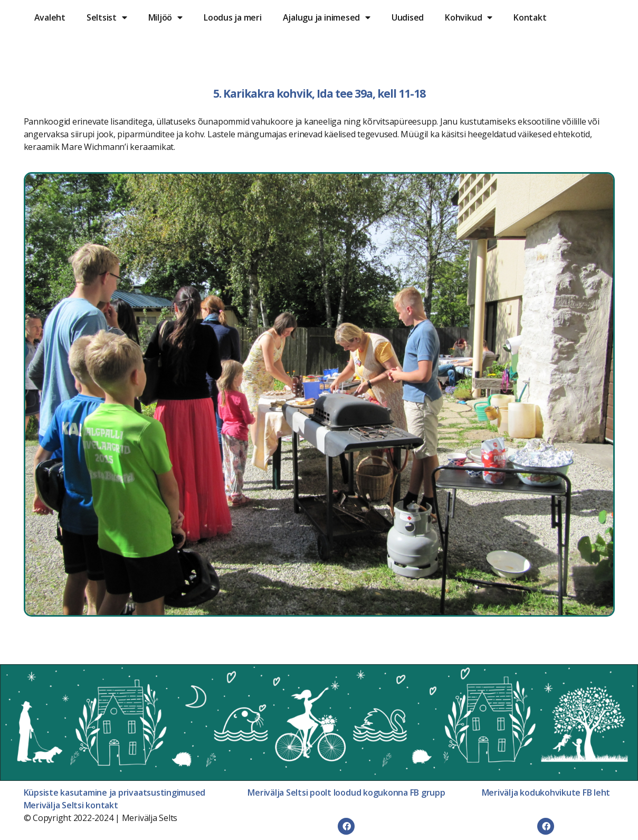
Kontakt (530, 17)
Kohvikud (469, 17)
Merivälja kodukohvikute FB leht (546, 792)
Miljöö (165, 17)
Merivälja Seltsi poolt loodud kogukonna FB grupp (346, 792)
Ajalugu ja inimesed (327, 17)
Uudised (408, 17)
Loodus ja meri (233, 17)
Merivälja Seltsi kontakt (71, 805)
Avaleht (50, 17)
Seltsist (107, 17)
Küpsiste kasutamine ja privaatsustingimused (115, 792)
